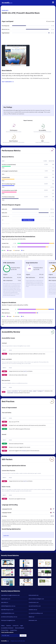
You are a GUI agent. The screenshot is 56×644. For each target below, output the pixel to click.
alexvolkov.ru (5, 602)
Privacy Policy (5, 630)
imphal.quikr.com (6, 599)
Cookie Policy (14, 630)
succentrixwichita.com (35, 606)
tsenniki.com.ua (33, 610)
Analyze (23, 635)
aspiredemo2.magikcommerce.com (10, 595)
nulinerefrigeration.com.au (8, 606)
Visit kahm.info (8, 82)
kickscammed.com (34, 595)
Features (9, 626)
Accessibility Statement (7, 628)
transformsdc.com (34, 602)
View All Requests (28, 220)
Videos (3, 626)
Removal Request (20, 628)
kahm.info (5, 10)
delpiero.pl (31, 617)
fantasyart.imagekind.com (8, 620)
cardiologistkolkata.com (8, 613)
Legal (22, 626)
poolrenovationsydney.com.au (9, 617)
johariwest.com (33, 620)
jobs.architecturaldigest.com (36, 599)
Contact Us (15, 626)
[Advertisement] (28, 40)
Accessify (7, 3)
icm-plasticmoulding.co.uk (36, 613)
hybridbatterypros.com (7, 610)
